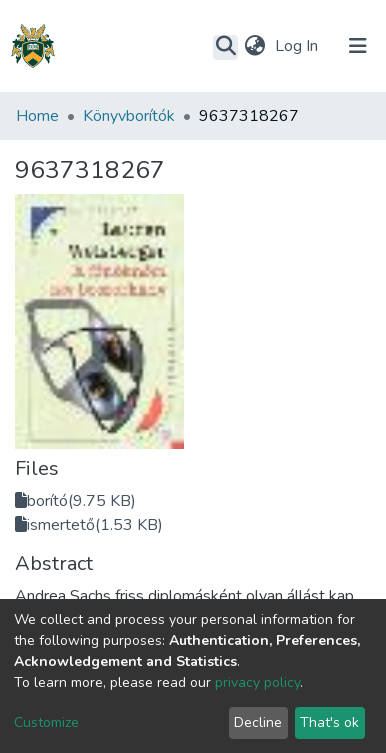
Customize (46, 722)
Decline (258, 722)
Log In (298, 46)
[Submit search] (225, 47)
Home (37, 116)
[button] (254, 46)
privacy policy (257, 682)
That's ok (329, 722)
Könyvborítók (129, 116)
